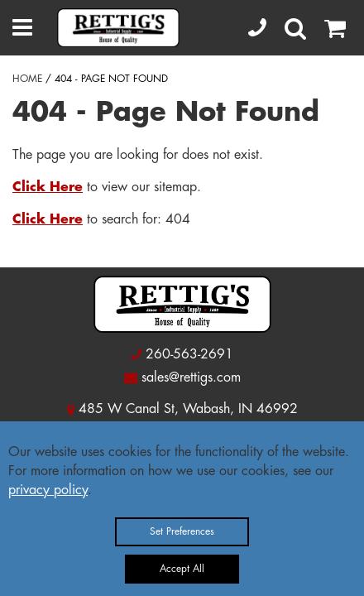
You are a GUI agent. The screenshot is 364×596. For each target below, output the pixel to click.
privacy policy (48, 490)
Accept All (182, 569)
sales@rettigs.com (191, 377)
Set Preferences (182, 531)
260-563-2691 (189, 354)
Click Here (48, 187)
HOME (27, 79)
